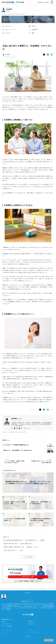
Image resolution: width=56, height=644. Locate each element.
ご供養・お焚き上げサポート (10, 550)
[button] (28, 428)
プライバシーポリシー (6, 624)
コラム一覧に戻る (28, 557)
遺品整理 (43, 540)
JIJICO (3, 632)
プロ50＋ (30, 630)
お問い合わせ (31, 624)
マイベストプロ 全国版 (6, 626)
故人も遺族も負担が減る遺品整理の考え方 (13, 540)
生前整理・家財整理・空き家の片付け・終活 (14, 547)
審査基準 (8, 609)
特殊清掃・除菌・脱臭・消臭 (10, 544)
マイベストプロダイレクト (7, 630)
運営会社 (3, 621)
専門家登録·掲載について (7, 619)
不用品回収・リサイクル (32, 547)
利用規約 (30, 621)
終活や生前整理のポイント (11, 58)
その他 (21, 550)
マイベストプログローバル (34, 632)
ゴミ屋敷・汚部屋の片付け (26, 544)
